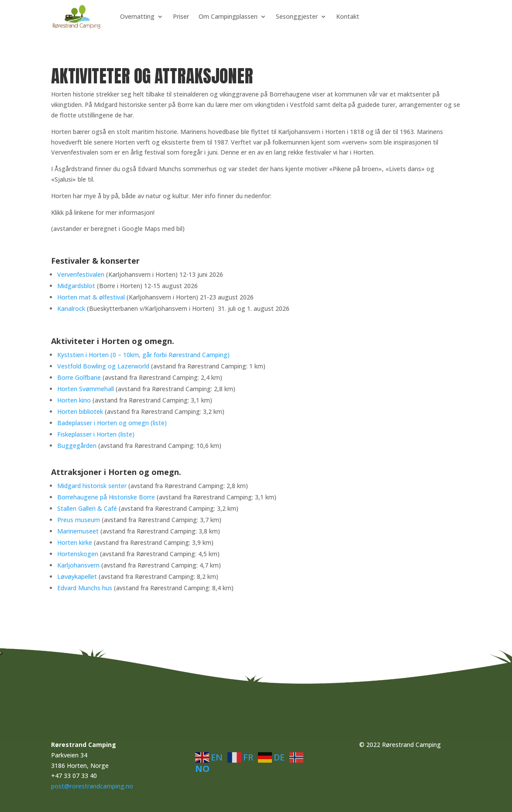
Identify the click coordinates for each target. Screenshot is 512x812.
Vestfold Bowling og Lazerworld (103, 366)
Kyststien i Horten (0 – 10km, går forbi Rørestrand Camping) (143, 355)
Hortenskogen (79, 554)
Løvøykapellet (78, 576)
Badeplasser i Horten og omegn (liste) (112, 423)
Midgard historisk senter (93, 486)
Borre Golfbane (80, 377)
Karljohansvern (79, 565)
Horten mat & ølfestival (92, 297)
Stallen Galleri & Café (88, 508)
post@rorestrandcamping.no (92, 786)
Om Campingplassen (228, 16)
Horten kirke (76, 542)
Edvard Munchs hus (86, 588)
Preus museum (79, 520)
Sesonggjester (297, 16)
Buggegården (78, 446)
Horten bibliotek (80, 411)
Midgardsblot (77, 286)
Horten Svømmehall (86, 389)
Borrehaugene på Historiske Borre (107, 497)
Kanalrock (71, 308)
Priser (181, 16)
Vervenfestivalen (81, 274)
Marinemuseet (79, 531)
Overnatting (137, 16)
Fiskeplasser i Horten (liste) (96, 434)
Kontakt (348, 16)
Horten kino (74, 400)
